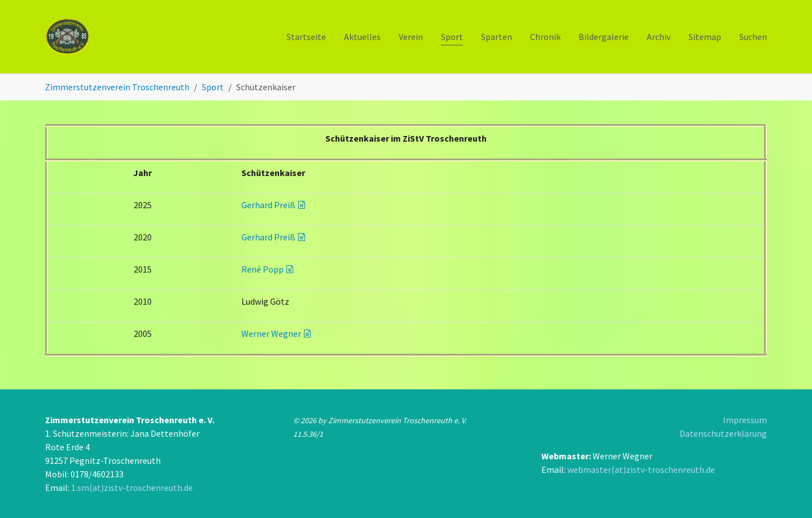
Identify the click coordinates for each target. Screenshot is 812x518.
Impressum (745, 420)
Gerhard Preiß (268, 205)
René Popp (262, 269)
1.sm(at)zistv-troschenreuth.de (132, 488)
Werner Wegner (271, 333)
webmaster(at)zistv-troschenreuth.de (641, 469)
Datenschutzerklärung (723, 433)
